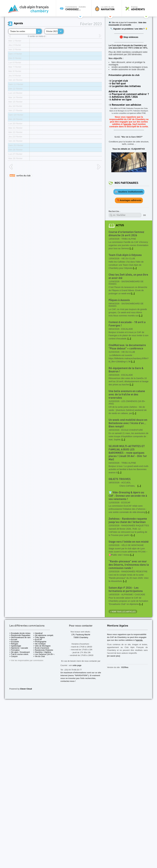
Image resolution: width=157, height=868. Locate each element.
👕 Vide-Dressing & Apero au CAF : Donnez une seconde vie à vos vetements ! (128, 496)
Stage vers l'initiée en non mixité (129, 542)
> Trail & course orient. (19, 654)
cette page (77, 665)
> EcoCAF (38, 640)
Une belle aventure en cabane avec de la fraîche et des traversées (127, 395)
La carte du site (107, 8)
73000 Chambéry (81, 637)
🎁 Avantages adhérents (129, 200)
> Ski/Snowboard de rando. (21, 637)
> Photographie (40, 642)
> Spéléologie (15, 646)
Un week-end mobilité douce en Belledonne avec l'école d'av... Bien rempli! (128, 423)
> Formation (15, 650)
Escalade (127, 329)
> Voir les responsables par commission (26, 660)
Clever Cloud (26, 689)
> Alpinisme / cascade (19, 648)
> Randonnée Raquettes (20, 635)
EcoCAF (126, 503)
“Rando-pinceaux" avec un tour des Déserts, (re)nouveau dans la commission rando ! (129, 565)
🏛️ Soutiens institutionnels (129, 192)
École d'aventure (132, 430)
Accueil (126, 483)
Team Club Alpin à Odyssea (125, 255)
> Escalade (14, 642)
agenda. (139, 640)
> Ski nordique (39, 644)
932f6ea (125, 667)
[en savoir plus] (114, 656)
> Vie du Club (39, 656)
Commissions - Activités (75, 8)
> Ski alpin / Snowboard (19, 652)
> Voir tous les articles (123, 612)
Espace (138, 8)
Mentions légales (118, 626)
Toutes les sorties (18, 31)
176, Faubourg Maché (81, 635)
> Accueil (13, 640)
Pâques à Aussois (119, 300)
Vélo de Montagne (132, 545)
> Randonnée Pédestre (43, 650)
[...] (131, 248)
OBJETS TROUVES (120, 479)
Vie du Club (128, 258)
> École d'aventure (41, 648)
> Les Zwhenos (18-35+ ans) (46, 654)
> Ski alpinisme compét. (43, 635)
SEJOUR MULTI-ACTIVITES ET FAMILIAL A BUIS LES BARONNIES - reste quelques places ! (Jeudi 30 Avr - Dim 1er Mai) (128, 453)
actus (120, 225)
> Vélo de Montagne (42, 646)
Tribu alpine (129, 239)
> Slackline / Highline (42, 652)
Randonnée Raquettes (135, 526)
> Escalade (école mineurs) (21, 633)
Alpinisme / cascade (133, 594)
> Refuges (14, 644)
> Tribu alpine (39, 637)
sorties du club (20, 176)
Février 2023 (52, 31)
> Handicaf (38, 633)
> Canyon (13, 656)
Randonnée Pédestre (134, 572)
